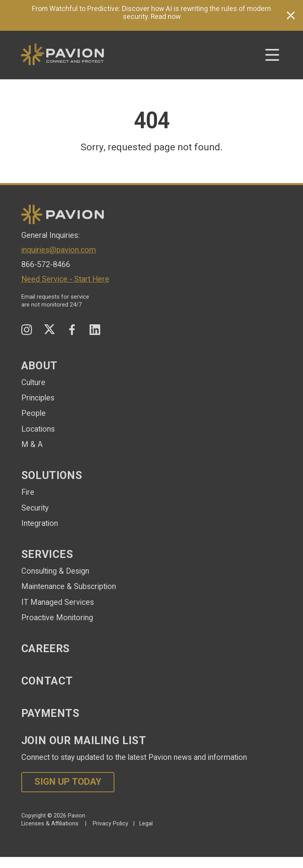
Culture (33, 383)
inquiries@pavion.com (59, 250)
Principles (38, 398)
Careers (46, 649)
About (39, 366)
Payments (50, 713)
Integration (40, 523)
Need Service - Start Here (65, 279)
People (34, 413)
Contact (47, 681)
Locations (38, 429)
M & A (32, 444)
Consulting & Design (55, 571)
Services (47, 554)
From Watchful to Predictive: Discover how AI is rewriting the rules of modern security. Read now (151, 13)
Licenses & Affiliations (50, 823)
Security (35, 508)
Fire (28, 492)
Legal (146, 823)
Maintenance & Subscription (69, 586)
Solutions (52, 475)
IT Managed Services (58, 602)
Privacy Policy (110, 823)
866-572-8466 (46, 265)
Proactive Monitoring (57, 618)
